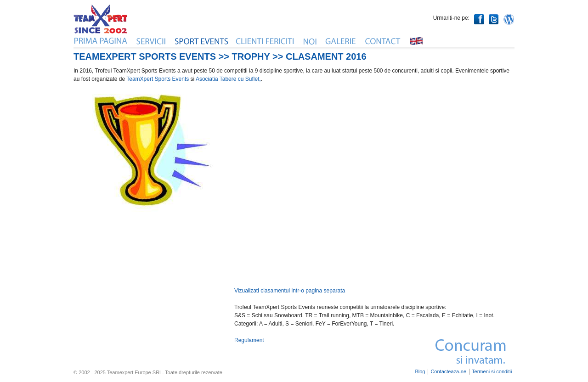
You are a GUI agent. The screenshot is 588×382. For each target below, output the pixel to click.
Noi (310, 41)
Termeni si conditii (492, 372)
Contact (383, 41)
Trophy (251, 56)
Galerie (341, 41)
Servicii (152, 41)
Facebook (479, 19)
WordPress (509, 19)
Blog (420, 372)
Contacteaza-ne (448, 372)
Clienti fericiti (266, 41)
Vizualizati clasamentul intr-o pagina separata (290, 291)
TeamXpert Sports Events (158, 79)
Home (101, 41)
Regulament (249, 340)
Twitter (494, 19)
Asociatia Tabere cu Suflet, (228, 79)
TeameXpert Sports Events (145, 56)
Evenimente (201, 41)
